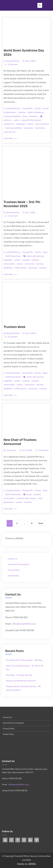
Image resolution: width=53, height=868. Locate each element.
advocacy (8, 120)
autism (17, 120)
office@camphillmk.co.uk (24, 624)
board (29, 495)
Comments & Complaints (18, 564)
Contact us (13, 559)
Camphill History (13, 109)
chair (40, 498)
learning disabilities (14, 128)
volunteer (28, 502)
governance (9, 502)
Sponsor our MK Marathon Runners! (21, 681)
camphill (26, 260)
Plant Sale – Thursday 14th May (19, 675)
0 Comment (13, 65)
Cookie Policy (14, 576)
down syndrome (42, 124)
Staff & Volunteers (13, 256)
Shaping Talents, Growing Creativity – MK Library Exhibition (23, 688)
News (25, 116)
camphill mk (9, 124)
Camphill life (27, 109)
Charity (38, 109)
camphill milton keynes (31, 120)
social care (28, 128)
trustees (43, 268)
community (30, 264)
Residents (34, 116)
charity (30, 124)
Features (22, 112)
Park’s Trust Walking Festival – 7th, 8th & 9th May (25, 668)
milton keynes (20, 268)
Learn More (10, 139)
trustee (19, 502)
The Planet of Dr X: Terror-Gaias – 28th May (24, 660)
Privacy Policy (14, 570)
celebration (21, 124)
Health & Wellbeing (35, 112)
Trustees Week (14, 327)
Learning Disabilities (12, 116)
